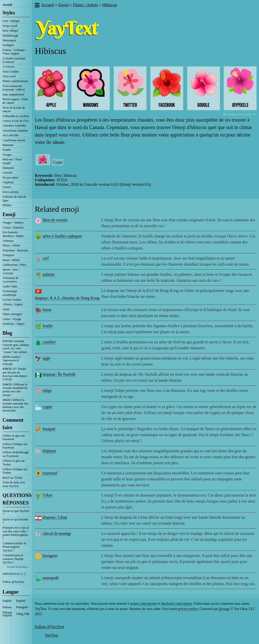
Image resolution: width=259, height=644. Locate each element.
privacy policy (188, 609)
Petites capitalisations (15, 81)
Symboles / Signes (14, 324)
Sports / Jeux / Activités (11, 271)
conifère (49, 342)
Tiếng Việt (23, 614)
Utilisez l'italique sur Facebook (15, 446)
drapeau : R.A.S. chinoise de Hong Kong (67, 298)
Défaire (7, 205)
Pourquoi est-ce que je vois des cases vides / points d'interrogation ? (16, 533)
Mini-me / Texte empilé (12, 161)
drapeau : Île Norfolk (59, 374)
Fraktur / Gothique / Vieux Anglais (14, 52)
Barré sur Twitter (13, 478)
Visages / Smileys (13, 223)
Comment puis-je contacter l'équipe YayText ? (13, 559)
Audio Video (10, 286)
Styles (9, 13)
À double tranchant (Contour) (14, 60)
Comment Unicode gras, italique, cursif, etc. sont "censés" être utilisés (16, 346)
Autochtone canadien (15, 131)
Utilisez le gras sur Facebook (14, 437)
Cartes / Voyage (12, 319)
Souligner (8, 45)
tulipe (47, 391)
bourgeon (50, 556)
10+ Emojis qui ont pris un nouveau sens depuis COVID (15, 374)
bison (47, 310)
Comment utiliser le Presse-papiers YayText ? (14, 547)
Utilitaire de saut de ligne (14, 198)
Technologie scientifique (10, 293)
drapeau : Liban (55, 517)
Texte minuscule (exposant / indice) (14, 88)
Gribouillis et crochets (16, 116)
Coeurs (7, 187)
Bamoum (8, 145)
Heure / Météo (11, 260)
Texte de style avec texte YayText (14, 484)
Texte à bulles (11, 72)
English (7, 601)
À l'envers (8, 67)
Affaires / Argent (13, 304)
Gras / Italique (11, 21)
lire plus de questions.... (18, 567)
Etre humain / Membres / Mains (13, 234)
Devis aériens (11, 192)
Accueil (7, 5)
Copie (58, 162)
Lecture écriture (12, 300)
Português (22, 607)
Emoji (9, 214)
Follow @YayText (13, 582)
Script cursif (10, 26)
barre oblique (10, 31)
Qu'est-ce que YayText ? (16, 513)
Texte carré (9, 76)
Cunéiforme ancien (14, 140)
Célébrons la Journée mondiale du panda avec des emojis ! (15, 390)
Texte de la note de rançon (14, 109)
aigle (46, 358)
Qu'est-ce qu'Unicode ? (15, 521)
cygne (47, 407)
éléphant (49, 451)
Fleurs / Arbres (11, 245)
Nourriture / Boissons (15, 250)
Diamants (8, 168)
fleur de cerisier (55, 220)
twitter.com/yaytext (143, 604)
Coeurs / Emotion (13, 228)
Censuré (7, 173)
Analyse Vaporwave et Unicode (11, 360)
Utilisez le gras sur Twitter (14, 462)
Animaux (8, 241)
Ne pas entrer (10, 178)
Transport (8, 255)
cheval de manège (57, 533)
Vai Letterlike (11, 135)
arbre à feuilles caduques (62, 236)
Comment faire (13, 424)
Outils (6, 309)
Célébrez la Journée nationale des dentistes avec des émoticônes (15, 405)
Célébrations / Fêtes (14, 265)
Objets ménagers (12, 314)
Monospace (9, 40)
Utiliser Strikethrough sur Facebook (16, 454)
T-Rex (47, 495)
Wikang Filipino (7, 614)
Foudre (7, 150)
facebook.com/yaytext (176, 604)
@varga (224, 609)
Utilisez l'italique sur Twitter (15, 471)
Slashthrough (10, 36)
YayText (51, 635)
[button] (37, 6)
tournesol (50, 473)
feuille (48, 326)
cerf (46, 258)
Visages (7, 155)
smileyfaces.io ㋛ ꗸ (14, 574)
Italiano (7, 607)
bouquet (49, 429)
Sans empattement (13, 94)
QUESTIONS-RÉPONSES (16, 499)
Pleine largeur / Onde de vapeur (15, 101)
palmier (49, 274)
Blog (7, 333)
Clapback (8, 182)
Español (21, 601)
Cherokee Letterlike (14, 126)
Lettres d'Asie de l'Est (16, 121)
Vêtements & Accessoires (10, 280)
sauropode (51, 578)
